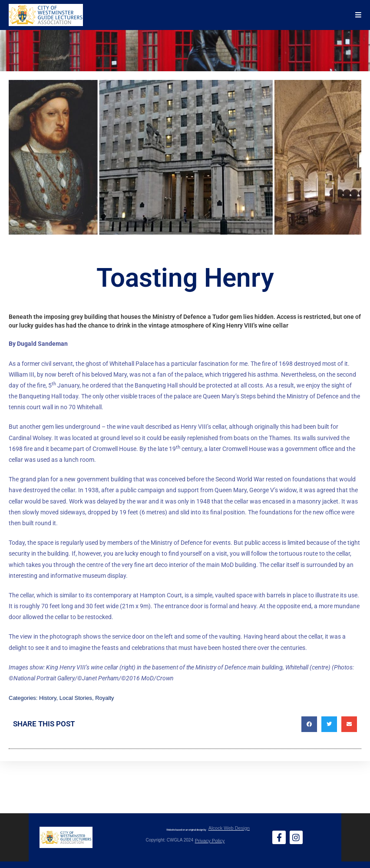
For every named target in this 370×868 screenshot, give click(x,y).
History (48, 698)
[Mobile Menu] (359, 15)
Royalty (104, 698)
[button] (309, 724)
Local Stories (76, 698)
